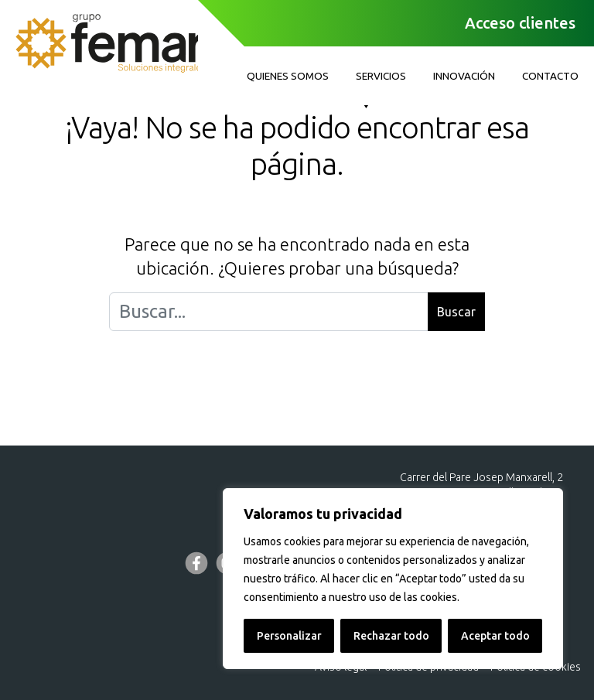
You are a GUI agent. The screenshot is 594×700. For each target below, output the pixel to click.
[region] (393, 579)
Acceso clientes (520, 23)
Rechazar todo (391, 636)
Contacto (550, 76)
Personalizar (289, 636)
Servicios (381, 80)
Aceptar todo (495, 636)
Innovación (464, 76)
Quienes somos (288, 76)
